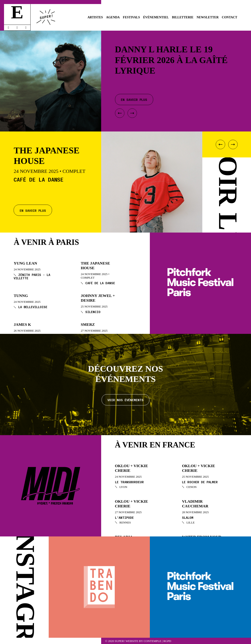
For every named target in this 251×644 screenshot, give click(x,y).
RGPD (167, 641)
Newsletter (208, 17)
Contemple (152, 641)
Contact (229, 17)
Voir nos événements (125, 400)
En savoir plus (33, 210)
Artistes (95, 17)
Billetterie (183, 17)
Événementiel (156, 17)
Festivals (131, 17)
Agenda (113, 17)
